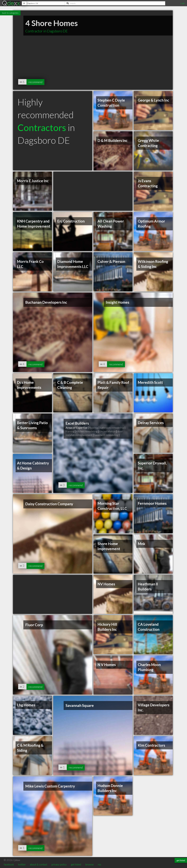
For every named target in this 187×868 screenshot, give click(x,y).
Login (183, 3)
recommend (37, 82)
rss (99, 864)
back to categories (10, 13)
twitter (22, 864)
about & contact (39, 864)
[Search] (115, 3)
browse (89, 864)
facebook (9, 864)
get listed (76, 864)
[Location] (43, 3)
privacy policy (59, 864)
